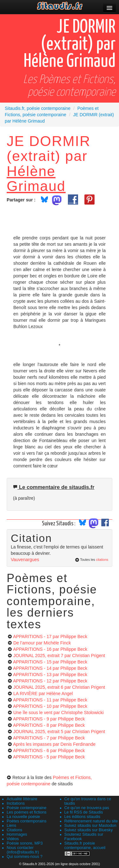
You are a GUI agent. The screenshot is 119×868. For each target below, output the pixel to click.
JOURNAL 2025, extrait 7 (59, 656)
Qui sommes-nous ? (25, 857)
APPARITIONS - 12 (50, 681)
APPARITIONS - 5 (49, 757)
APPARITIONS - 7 (49, 738)
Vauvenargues (25, 560)
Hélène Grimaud (36, 178)
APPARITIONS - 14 (50, 668)
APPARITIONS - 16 (50, 649)
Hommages (17, 834)
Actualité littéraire (22, 799)
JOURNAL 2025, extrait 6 (59, 687)
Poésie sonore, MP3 (25, 843)
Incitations (16, 803)
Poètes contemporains (26, 821)
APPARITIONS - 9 (49, 719)
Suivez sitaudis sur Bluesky (89, 830)
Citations (14, 830)
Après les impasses (54, 744)
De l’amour (42, 643)
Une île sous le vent (59, 713)
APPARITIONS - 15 (50, 662)
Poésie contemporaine (26, 808)
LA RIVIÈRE (43, 694)
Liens (11, 826)
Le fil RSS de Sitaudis (84, 812)
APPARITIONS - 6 (49, 751)
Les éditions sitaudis (82, 817)
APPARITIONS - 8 (49, 725)
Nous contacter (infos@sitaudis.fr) (23, 850)
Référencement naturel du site (91, 821)
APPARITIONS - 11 (50, 700)
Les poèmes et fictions (26, 812)
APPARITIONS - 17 (50, 637)
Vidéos (13, 839)
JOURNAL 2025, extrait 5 (59, 732)
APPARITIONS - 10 (50, 706)
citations (102, 560)
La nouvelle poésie (23, 817)
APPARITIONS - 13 (50, 675)
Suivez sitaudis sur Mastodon (90, 826)
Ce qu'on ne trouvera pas (87, 808)
